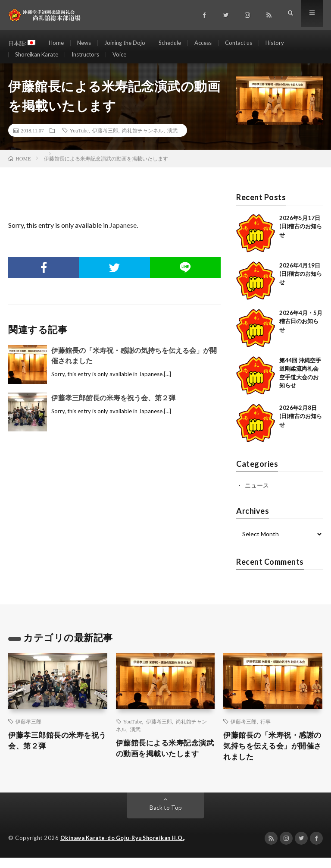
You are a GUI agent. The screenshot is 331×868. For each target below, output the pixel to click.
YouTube (79, 139)
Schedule (178, 43)
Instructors (91, 59)
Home (58, 43)
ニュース (257, 494)
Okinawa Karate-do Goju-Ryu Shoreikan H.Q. (125, 849)
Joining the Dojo (130, 43)
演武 (172, 139)
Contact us (252, 43)
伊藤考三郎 (105, 139)
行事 (265, 730)
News (87, 43)
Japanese (123, 234)
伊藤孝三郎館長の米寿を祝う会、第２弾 (113, 406)
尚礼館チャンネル (143, 139)
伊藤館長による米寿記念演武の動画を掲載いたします (164, 757)
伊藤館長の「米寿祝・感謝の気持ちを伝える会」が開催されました (271, 755)
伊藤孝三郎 (28, 730)
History (290, 43)
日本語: (23, 43)
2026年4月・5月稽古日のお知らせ (301, 330)
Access (214, 43)
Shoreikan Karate (38, 59)
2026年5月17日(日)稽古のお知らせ (301, 235)
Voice (127, 59)
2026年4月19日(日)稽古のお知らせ (301, 282)
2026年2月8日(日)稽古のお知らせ (301, 425)
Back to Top (166, 818)
